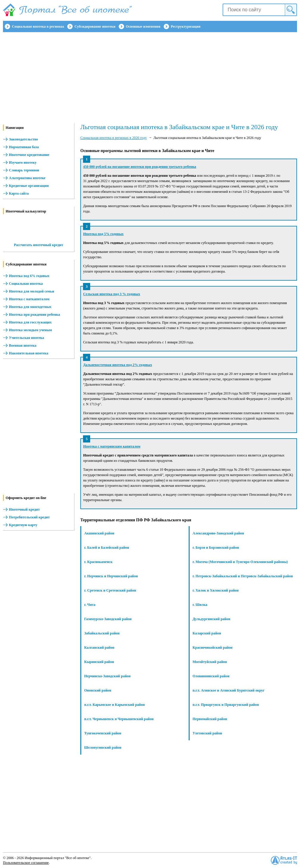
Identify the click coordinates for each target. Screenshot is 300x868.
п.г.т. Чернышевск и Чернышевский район (119, 719)
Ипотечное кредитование (29, 155)
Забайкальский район (102, 633)
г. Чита (90, 605)
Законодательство (23, 139)
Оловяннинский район (211, 676)
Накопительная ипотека (29, 353)
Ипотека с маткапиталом (29, 299)
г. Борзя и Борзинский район (216, 548)
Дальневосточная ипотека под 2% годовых (118, 365)
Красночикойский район (212, 648)
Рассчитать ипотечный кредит (39, 245)
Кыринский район (99, 662)
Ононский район (98, 690)
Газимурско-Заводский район (108, 619)
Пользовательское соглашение (26, 863)
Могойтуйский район (210, 662)
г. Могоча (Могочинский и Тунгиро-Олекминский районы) (240, 562)
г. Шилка (200, 605)
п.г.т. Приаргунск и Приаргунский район (226, 705)
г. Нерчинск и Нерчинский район (111, 576)
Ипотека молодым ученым (30, 330)
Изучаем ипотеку (23, 162)
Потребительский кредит (29, 517)
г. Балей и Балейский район (107, 548)
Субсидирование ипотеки (95, 26)
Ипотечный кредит (24, 509)
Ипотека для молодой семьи (32, 291)
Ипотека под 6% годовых (29, 276)
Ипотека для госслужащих (30, 322)
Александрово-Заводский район (218, 533)
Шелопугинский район (103, 747)
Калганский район (99, 648)
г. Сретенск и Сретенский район (110, 590)
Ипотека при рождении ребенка (35, 315)
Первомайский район (210, 719)
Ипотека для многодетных (30, 307)
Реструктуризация (186, 26)
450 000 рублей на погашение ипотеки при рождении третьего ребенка (140, 167)
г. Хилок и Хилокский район (216, 590)
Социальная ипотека (26, 284)
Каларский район (207, 633)
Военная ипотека (23, 345)
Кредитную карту (23, 525)
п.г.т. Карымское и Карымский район (114, 705)
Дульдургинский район (211, 619)
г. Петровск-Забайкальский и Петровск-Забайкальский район (243, 576)
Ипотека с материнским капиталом (112, 446)
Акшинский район (99, 533)
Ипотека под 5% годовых (103, 234)
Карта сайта (19, 193)
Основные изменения (143, 26)
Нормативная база (24, 147)
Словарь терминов (24, 170)
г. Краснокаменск (98, 562)
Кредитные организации (29, 186)
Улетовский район (207, 733)
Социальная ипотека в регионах (38, 26)
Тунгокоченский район (103, 733)
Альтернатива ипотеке (27, 178)
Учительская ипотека (26, 338)
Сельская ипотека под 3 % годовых (111, 294)
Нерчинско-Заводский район (107, 676)
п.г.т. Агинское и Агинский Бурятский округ (229, 690)
